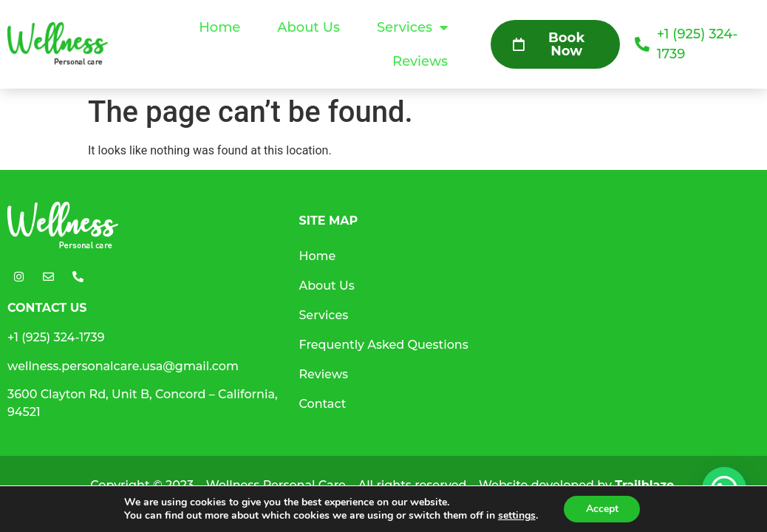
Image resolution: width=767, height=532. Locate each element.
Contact (322, 404)
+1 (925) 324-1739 (56, 337)
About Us (308, 27)
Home (219, 27)
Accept (602, 509)
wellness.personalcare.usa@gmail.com (123, 366)
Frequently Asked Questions (383, 345)
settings (516, 516)
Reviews (420, 61)
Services (412, 27)
